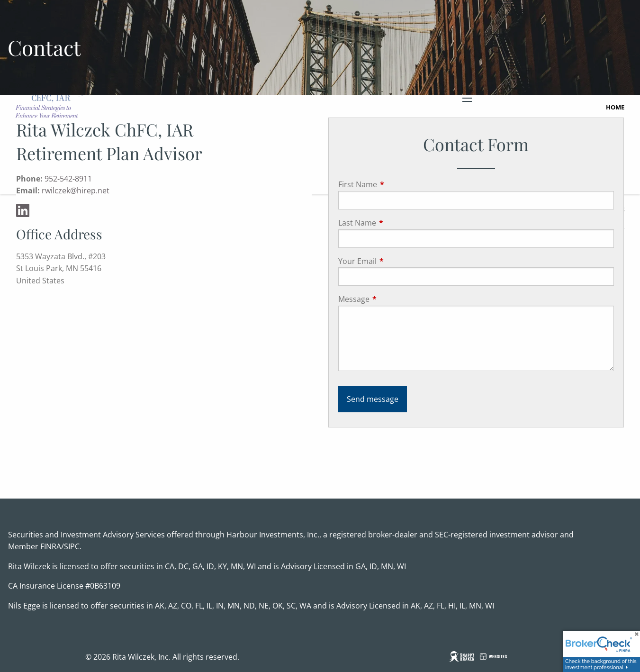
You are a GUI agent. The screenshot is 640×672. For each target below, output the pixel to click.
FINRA (51, 546)
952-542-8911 (68, 179)
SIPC (72, 546)
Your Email (396, 261)
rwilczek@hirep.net (76, 191)
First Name (396, 184)
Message (392, 299)
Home (615, 107)
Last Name (395, 223)
